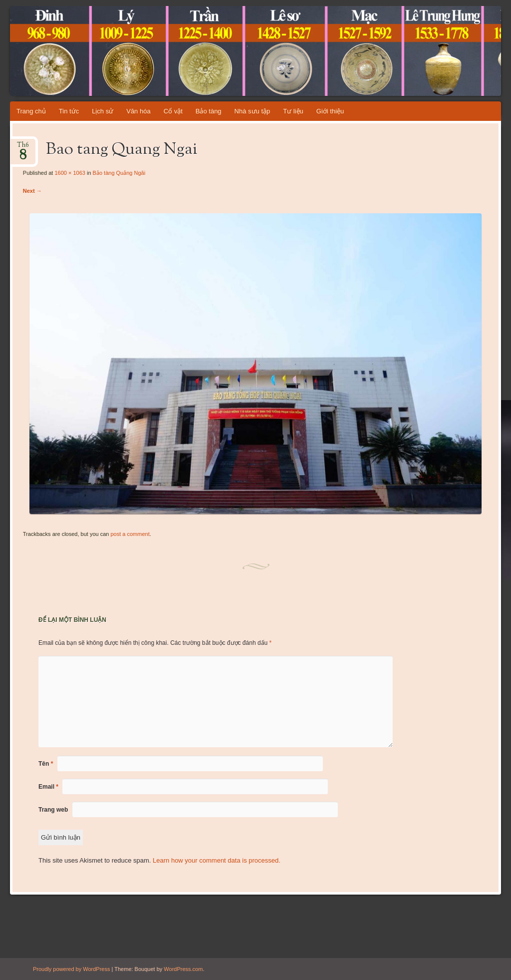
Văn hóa (138, 111)
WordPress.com (183, 969)
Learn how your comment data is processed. (217, 860)
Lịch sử (103, 111)
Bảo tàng (209, 111)
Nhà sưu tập (253, 111)
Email (48, 787)
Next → (32, 191)
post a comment (130, 534)
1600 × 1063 (70, 173)
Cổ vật (173, 111)
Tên (46, 764)
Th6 (23, 148)
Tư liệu (293, 111)
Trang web (53, 810)
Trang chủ (31, 111)
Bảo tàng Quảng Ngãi (119, 173)
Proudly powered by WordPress (71, 969)
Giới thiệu (330, 111)
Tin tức (69, 111)
